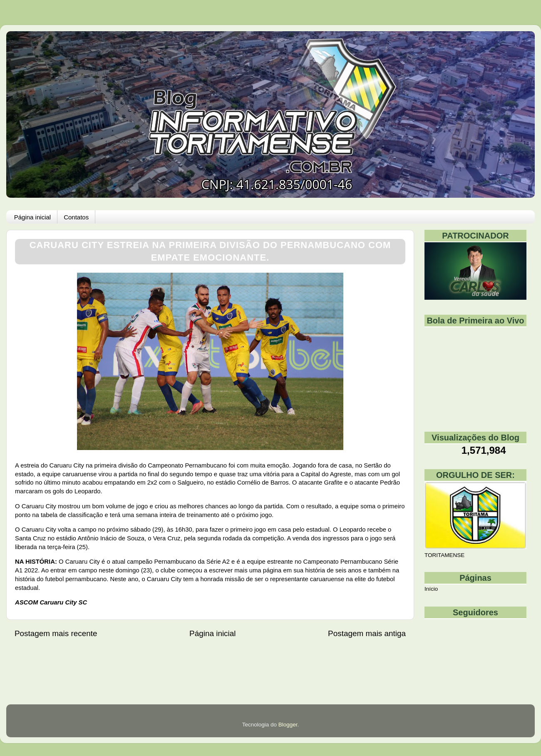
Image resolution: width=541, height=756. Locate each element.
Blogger (288, 725)
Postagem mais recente (56, 633)
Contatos (76, 217)
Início (431, 589)
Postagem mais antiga (367, 633)
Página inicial (32, 217)
